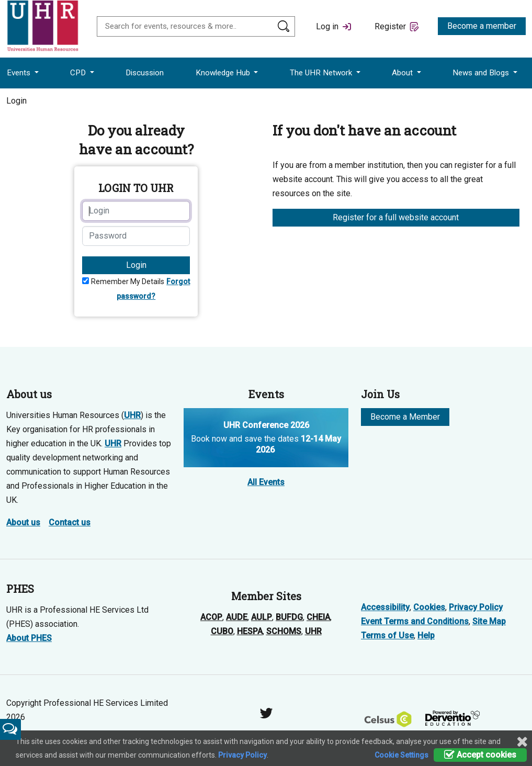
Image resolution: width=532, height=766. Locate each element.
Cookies (429, 607)
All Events (266, 482)
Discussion (145, 73)
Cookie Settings (401, 755)
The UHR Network (322, 73)
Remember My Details (128, 281)
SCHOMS (284, 631)
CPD (79, 73)
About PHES (29, 638)
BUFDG (289, 617)
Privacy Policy (476, 607)
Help (426, 635)
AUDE (237, 617)
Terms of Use (387, 635)
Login (136, 265)
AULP (262, 617)
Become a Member (405, 417)
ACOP (211, 617)
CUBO (222, 631)
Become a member (482, 26)
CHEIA (318, 617)
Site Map (489, 621)
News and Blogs (482, 73)
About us (23, 522)
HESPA (250, 631)
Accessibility (385, 607)
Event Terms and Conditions (415, 621)
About (403, 73)
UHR (132, 415)
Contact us (70, 522)
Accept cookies (480, 755)
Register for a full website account (396, 217)
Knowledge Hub (224, 73)
